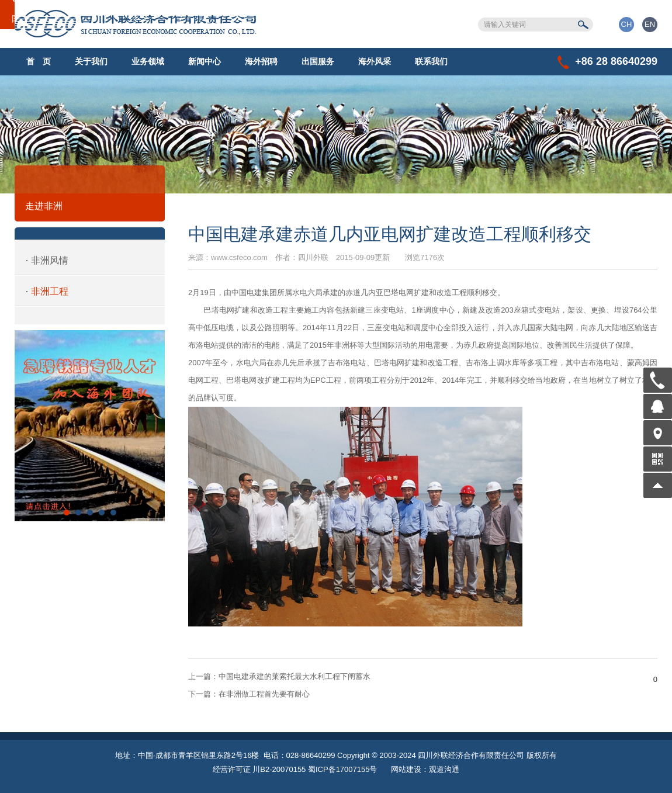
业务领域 (148, 61)
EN (650, 24)
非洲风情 (50, 260)
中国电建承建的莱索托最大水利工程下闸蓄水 (279, 676)
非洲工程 (50, 291)
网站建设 (406, 769)
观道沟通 (444, 769)
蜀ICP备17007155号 (343, 769)
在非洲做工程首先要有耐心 (249, 694)
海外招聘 (261, 61)
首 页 (39, 61)
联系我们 (431, 61)
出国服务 (318, 61)
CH (627, 24)
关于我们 (91, 61)
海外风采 (375, 61)
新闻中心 (205, 61)
